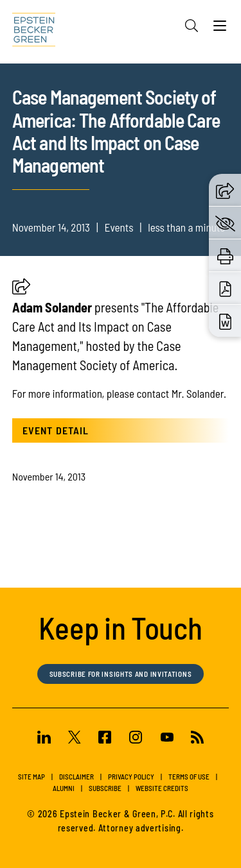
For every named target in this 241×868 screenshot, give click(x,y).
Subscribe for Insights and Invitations (121, 674)
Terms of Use (189, 777)
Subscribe (105, 788)
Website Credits (162, 788)
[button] (21, 290)
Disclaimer (76, 777)
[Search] (192, 26)
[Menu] (220, 29)
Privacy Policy (131, 777)
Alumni (64, 788)
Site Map (31, 777)
